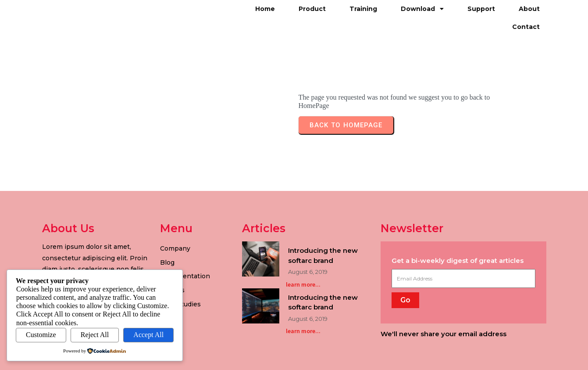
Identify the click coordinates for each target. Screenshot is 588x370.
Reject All (95, 335)
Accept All (148, 335)
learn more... (303, 284)
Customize (41, 335)
